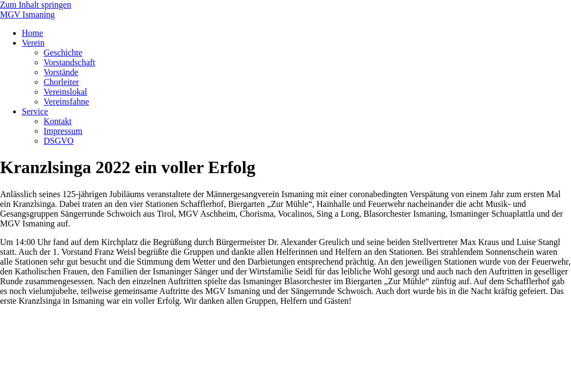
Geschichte (63, 53)
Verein (33, 43)
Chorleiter (61, 82)
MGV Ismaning (28, 14)
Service (35, 111)
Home (32, 33)
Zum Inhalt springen (36, 5)
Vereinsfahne (66, 102)
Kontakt (58, 121)
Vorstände (61, 72)
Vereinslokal (65, 92)
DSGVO (59, 141)
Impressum (63, 131)
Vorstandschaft (69, 62)
